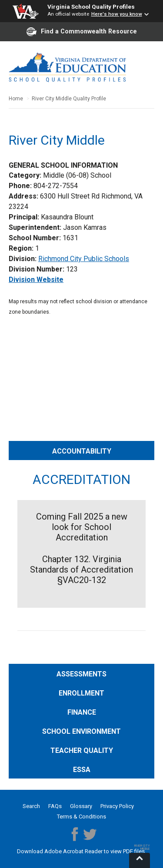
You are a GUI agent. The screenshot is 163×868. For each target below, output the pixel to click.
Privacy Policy (117, 806)
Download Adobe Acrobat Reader (60, 851)
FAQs (55, 806)
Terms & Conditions (81, 817)
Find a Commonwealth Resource (82, 32)
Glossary (81, 806)
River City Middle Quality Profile (69, 99)
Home (16, 99)
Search (31, 806)
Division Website (36, 280)
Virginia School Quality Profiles (91, 7)
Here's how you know (117, 14)
